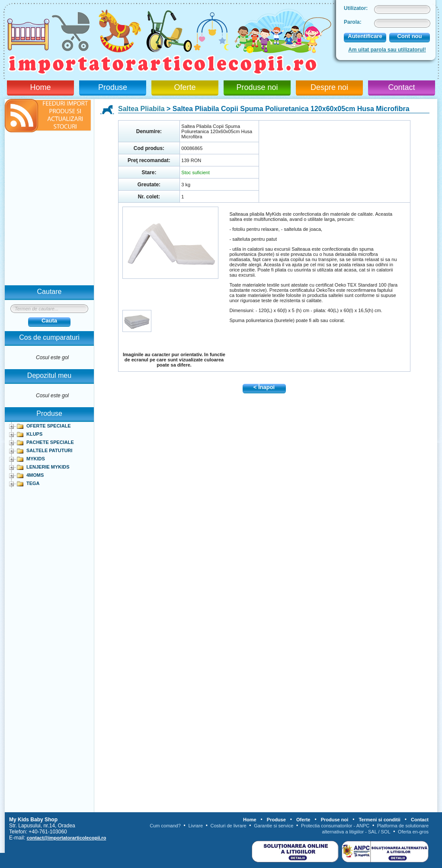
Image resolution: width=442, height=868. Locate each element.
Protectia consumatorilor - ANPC (335, 826)
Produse (113, 87)
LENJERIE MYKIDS (48, 467)
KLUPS (34, 434)
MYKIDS (36, 459)
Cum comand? (165, 826)
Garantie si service (274, 826)
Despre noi (329, 87)
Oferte (185, 87)
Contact (401, 87)
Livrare (195, 826)
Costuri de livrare (229, 826)
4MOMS (35, 475)
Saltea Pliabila (141, 109)
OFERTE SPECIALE (49, 426)
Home (40, 87)
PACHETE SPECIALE (50, 442)
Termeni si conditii (379, 820)
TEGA (33, 483)
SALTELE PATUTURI (49, 450)
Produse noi (257, 87)
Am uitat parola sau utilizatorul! (387, 50)
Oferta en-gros (413, 832)
